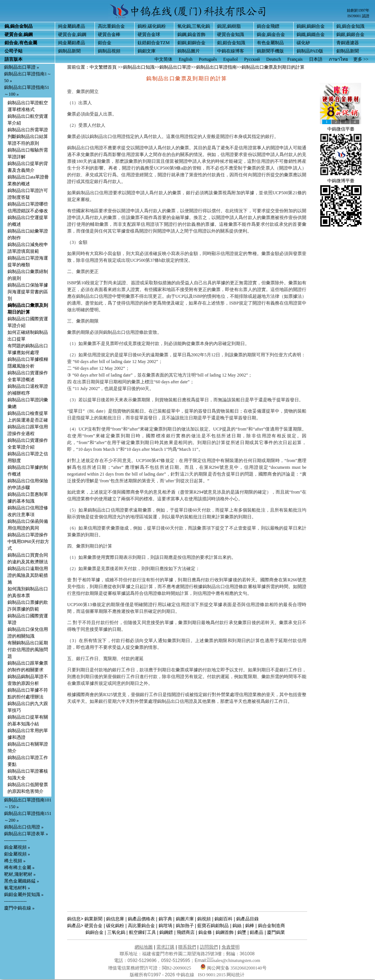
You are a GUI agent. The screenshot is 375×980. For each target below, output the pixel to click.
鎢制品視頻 (109, 51)
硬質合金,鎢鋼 (72, 35)
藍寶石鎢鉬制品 (213, 926)
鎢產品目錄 (247, 919)
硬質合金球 (149, 35)
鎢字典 (165, 919)
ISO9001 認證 (358, 16)
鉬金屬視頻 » (17, 854)
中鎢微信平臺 (341, 129)
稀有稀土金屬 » (19, 867)
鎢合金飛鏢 (268, 26)
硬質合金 (93, 926)
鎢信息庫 (115, 919)
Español (230, 59)
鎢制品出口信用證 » (24, 827)
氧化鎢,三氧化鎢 (194, 26)
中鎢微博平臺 (341, 181)
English (186, 59)
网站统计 (235, 975)
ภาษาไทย (338, 59)
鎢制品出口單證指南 (216, 67)
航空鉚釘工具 (142, 932)
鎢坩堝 (165, 926)
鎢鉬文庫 (147, 51)
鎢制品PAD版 (310, 51)
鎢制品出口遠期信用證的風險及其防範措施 (28, 575)
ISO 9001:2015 (212, 975)
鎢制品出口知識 (139, 67)
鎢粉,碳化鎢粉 (152, 26)
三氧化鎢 (116, 932)
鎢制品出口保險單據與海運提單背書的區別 (28, 292)
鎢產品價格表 (141, 919)
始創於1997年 (358, 10)
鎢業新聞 (93, 919)
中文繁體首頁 (103, 67)
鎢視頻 (204, 919)
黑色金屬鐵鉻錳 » (22, 881)
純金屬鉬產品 (72, 43)
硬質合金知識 (231, 35)
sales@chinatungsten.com (234, 960)
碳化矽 (303, 43)
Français (295, 59)
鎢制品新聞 (69, 51)
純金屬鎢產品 (72, 26)
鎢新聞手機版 (270, 51)
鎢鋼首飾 (225, 932)
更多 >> (361, 59)
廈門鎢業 (276, 932)
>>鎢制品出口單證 (173, 67)
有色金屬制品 (270, 43)
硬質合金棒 (109, 35)
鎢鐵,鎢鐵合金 (311, 35)
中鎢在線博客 (231, 51)
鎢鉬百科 (223, 919)
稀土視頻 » (15, 861)
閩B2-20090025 (177, 968)
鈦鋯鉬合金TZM (154, 43)
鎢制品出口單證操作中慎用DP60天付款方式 (28, 542)
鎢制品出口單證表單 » (26, 834)
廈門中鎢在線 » (19, 908)
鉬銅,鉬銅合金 (191, 43)
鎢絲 (237, 926)
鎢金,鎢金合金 (271, 35)
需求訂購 (165, 947)
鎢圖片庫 (185, 919)
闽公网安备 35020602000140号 (233, 968)
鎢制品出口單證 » (22, 67)
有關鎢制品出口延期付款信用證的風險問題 (28, 650)
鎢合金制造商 (271, 926)
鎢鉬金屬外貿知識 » (24, 894)
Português (208, 59)
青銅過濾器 (348, 43)
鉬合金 (105, 43)
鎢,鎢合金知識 (350, 26)
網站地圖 (144, 947)
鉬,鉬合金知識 (231, 43)
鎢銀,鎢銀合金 (350, 35)
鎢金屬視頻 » (17, 847)
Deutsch (274, 59)
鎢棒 (250, 926)
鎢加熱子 (185, 926)
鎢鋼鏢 (166, 932)
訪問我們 (209, 947)
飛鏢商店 (186, 932)
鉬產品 (256, 932)
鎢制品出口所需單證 (28, 130)
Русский (252, 59)
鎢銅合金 (94, 932)
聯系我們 (187, 947)
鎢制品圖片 (189, 51)
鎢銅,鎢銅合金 (311, 26)
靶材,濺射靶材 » (20, 874)
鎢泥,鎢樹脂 (229, 26)
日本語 (316, 59)
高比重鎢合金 (111, 26)
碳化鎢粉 (115, 926)
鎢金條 (205, 932)
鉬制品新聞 (348, 51)
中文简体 (163, 59)
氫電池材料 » (17, 888)
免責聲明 (231, 947)
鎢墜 (242, 932)
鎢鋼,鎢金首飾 (191, 35)
